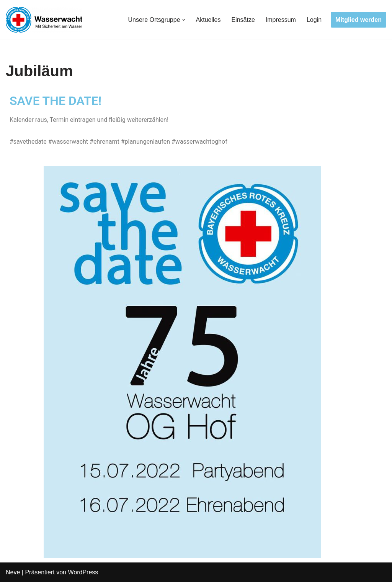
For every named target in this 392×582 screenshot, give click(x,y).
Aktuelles (208, 20)
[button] (184, 20)
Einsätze (243, 20)
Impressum (281, 20)
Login (314, 20)
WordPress (83, 572)
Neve (13, 572)
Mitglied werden (359, 20)
